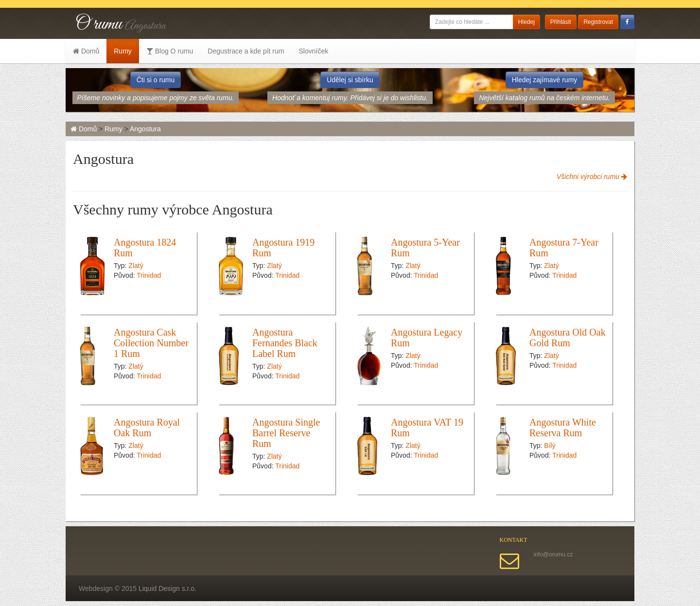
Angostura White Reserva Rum (563, 428)
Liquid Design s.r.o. (167, 588)
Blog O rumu (170, 51)
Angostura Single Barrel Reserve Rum (286, 433)
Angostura (145, 129)
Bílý (550, 446)
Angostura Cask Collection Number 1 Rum (151, 343)
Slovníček (313, 51)
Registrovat (598, 22)
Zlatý (136, 266)
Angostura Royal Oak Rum (147, 428)
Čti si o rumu (156, 80)
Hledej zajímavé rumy (545, 80)
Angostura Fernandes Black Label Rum (285, 343)
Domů (86, 51)
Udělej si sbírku (350, 80)
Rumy (123, 51)
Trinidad (149, 275)
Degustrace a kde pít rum (246, 51)
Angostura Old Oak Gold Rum (568, 338)
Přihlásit (561, 22)
